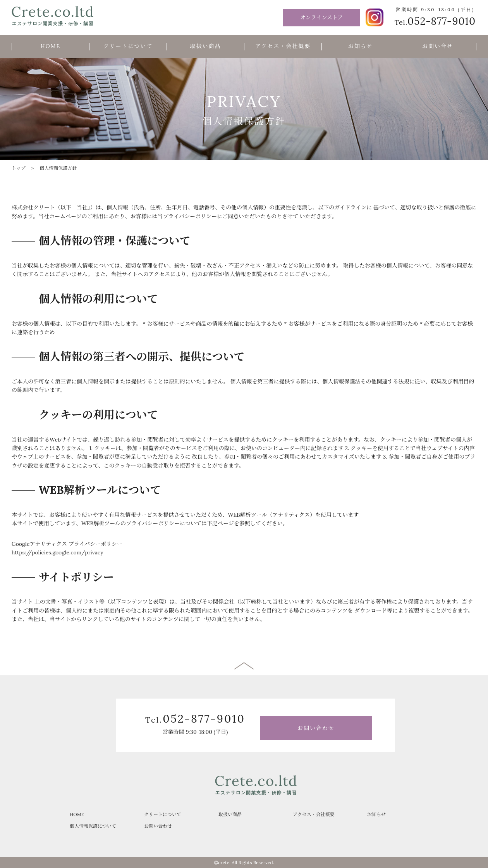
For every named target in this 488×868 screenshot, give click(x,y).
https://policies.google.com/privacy (58, 552)
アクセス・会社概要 (283, 46)
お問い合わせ (316, 728)
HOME (51, 46)
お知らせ (361, 46)
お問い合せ (438, 46)
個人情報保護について (93, 826)
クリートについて (128, 46)
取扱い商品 (206, 46)
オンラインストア (322, 17)
